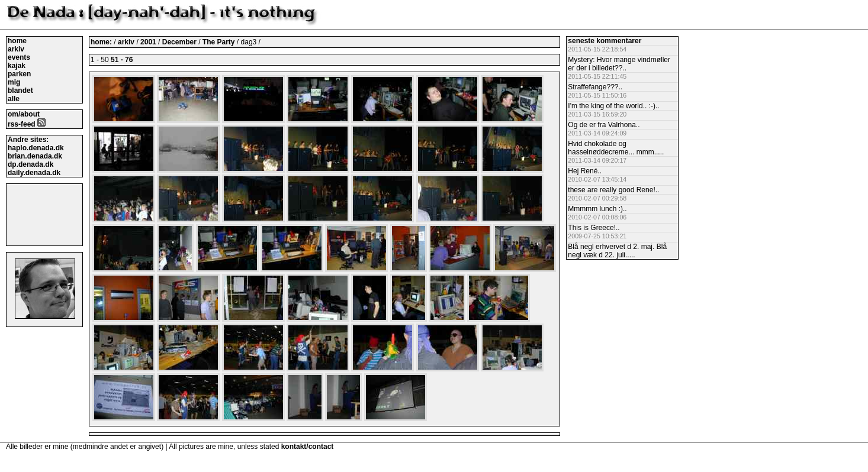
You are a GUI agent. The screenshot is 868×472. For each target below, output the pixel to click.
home (17, 41)
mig (14, 82)
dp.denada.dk (30, 164)
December (180, 42)
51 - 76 (122, 60)
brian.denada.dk (35, 156)
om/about (24, 114)
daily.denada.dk (34, 173)
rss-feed (27, 124)
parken (19, 74)
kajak (17, 66)
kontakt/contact (308, 447)
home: (102, 42)
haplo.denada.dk (36, 148)
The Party (220, 42)
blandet (20, 90)
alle (14, 99)
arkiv (16, 49)
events (19, 57)
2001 (148, 42)
